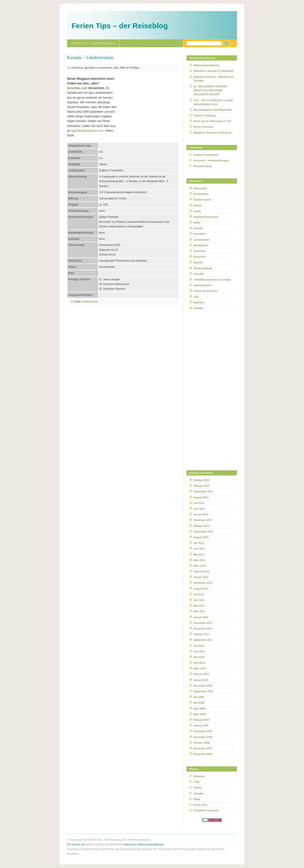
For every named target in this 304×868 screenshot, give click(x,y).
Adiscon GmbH (95, 844)
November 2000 (203, 754)
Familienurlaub (202, 200)
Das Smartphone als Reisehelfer (212, 110)
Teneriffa (198, 274)
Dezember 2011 (203, 623)
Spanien (198, 262)
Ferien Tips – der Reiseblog (120, 26)
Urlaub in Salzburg (204, 115)
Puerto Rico (200, 805)
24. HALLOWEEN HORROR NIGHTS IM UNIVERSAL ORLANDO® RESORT (210, 90)
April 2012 (199, 611)
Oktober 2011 (201, 634)
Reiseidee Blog (202, 166)
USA (196, 297)
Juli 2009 (199, 697)
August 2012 (201, 589)
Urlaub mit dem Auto (205, 291)
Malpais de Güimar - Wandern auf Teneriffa (213, 79)
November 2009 (203, 686)
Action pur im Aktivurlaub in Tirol (212, 121)
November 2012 (203, 583)
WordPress (218, 849)
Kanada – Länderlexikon (90, 57)
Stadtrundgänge (203, 268)
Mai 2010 (199, 657)
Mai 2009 (199, 703)
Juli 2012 (199, 594)
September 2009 (203, 691)
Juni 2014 (199, 509)
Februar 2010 (201, 674)
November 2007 (203, 748)
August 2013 (201, 537)
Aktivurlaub (200, 188)
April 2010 (199, 663)
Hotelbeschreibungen (206, 217)
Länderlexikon (90, 301)
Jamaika (198, 793)
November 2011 (203, 629)
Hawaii (197, 788)
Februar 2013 (201, 571)
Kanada (198, 228)
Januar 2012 (201, 617)
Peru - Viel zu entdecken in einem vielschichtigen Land (213, 102)
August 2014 (201, 497)
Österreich (200, 251)
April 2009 (199, 709)
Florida (197, 205)
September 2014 (203, 491)
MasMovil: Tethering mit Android (212, 133)
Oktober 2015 (201, 480)
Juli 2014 (199, 503)
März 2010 (200, 668)
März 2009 (200, 714)
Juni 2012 (199, 600)
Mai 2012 (199, 606)
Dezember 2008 (203, 731)
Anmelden (73, 854)
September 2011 (203, 640)
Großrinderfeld (114, 844)
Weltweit (198, 308)
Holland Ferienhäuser (206, 155)
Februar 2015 (201, 486)
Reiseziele (200, 257)
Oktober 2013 (201, 526)
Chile (196, 782)
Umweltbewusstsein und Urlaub (212, 280)
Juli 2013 (199, 543)
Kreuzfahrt (200, 234)
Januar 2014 (201, 514)
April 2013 (199, 560)
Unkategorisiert (202, 285)
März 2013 (200, 566)
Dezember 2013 (203, 520)
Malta (197, 799)
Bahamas (199, 776)
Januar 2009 (201, 726)
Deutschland (201, 194)
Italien (197, 222)
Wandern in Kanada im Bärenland (213, 71)
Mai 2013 (199, 554)
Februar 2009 (201, 720)
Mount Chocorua (203, 127)
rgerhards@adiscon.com (87, 131)
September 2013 (203, 532)
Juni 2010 (199, 651)
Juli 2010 (199, 646)
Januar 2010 (201, 680)
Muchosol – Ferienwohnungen (211, 160)
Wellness (199, 302)
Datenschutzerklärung (206, 65)
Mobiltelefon (201, 245)
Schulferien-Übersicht (206, 810)
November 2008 (203, 737)
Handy (197, 211)
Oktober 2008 (201, 743)
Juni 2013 (199, 549)
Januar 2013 (201, 577)
